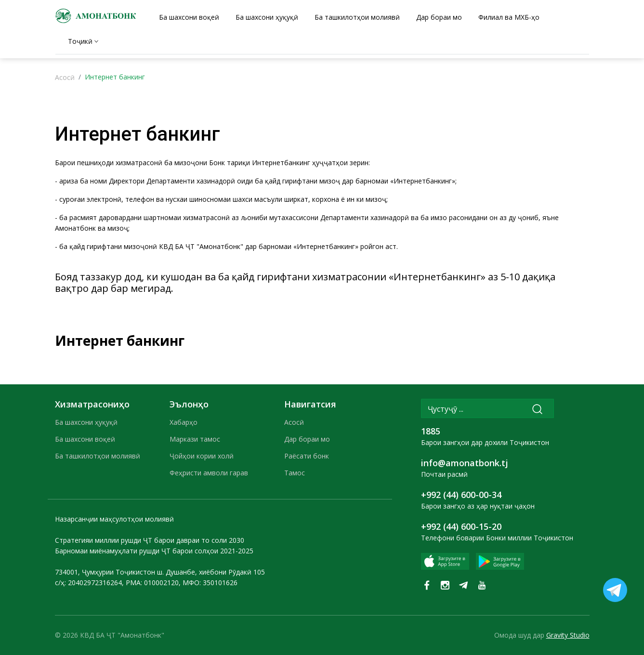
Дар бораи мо (307, 439)
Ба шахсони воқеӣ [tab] (189, 17)
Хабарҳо (184, 422)
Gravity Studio (568, 635)
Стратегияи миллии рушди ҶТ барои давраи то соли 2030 (150, 540)
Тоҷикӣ (80, 41)
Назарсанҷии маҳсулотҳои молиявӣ (114, 519)
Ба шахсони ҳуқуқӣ (86, 422)
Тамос (295, 473)
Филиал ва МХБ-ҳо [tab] (509, 17)
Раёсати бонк (307, 456)
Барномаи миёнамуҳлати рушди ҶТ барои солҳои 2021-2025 (154, 551)
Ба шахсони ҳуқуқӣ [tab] (267, 17)
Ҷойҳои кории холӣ (202, 456)
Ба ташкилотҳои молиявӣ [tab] (357, 17)
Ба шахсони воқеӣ (85, 439)
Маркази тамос (195, 439)
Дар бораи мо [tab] (439, 17)
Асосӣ (65, 77)
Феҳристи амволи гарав (209, 473)
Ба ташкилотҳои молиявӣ (98, 456)
